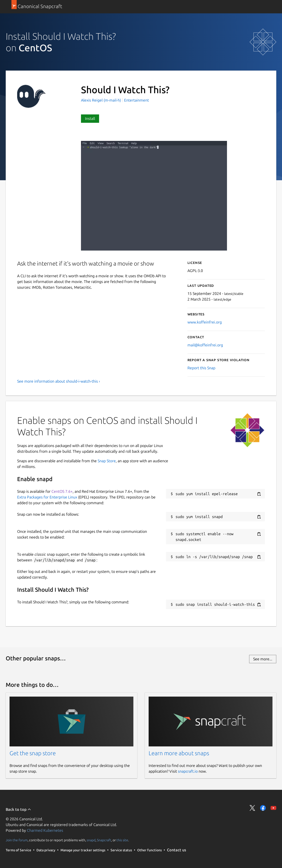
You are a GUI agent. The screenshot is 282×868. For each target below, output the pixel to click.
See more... (263, 659)
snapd (91, 840)
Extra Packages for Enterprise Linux (47, 497)
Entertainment (136, 100)
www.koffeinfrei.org (205, 322)
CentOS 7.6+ (62, 491)
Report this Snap (201, 368)
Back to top (18, 809)
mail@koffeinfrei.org (205, 345)
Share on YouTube (273, 808)
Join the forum (17, 840)
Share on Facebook (263, 808)
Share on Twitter (252, 808)
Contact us (176, 850)
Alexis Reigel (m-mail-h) (101, 100)
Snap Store (107, 461)
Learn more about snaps (179, 753)
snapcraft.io (188, 771)
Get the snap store (33, 753)
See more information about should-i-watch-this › (59, 381)
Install (90, 118)
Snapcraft (104, 840)
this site (122, 840)
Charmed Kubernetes (45, 830)
